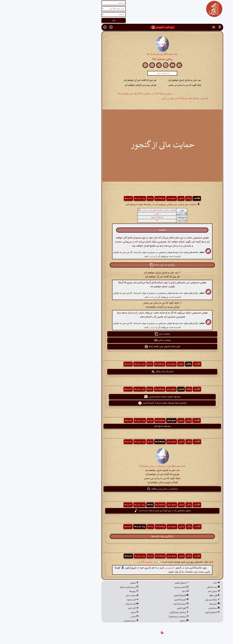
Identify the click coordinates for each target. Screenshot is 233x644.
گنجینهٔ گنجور (136, 600)
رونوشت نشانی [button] (117, 340)
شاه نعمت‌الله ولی (123, 54)
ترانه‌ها (104, 198)
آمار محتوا (87, 600)
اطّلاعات (151, 198)
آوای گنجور (137, 608)
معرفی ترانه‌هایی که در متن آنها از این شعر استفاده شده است (117, 511)
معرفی (89, 583)
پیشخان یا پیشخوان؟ (133, 617)
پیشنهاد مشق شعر (116, 426)
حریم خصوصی (85, 621)
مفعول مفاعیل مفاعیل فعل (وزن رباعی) (113, 210)
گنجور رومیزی (136, 587)
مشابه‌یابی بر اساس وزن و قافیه (117, 489)
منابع (89, 612)
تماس (89, 617)
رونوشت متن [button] (116, 334)
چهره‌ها (88, 591)
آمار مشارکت (86, 604)
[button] (174, 27)
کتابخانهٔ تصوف (111, 217)
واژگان (143, 198)
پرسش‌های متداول (83, 587)
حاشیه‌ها (83, 198)
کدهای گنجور (136, 583)
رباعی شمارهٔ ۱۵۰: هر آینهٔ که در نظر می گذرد (138, 99)
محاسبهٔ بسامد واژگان (117, 372)
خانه (171, 583)
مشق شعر (126, 198)
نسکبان (138, 621)
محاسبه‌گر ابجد (135, 604)
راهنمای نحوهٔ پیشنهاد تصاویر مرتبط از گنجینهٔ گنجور (117, 403)
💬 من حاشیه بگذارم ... (103, 562)
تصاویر (135, 198)
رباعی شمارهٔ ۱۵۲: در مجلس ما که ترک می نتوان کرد (100, 94)
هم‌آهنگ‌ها (114, 198)
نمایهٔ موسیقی (167, 600)
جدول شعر (168, 591)
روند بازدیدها (94, 198)
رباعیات (107, 54)
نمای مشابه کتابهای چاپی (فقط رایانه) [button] (116, 347)
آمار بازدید (87, 608)
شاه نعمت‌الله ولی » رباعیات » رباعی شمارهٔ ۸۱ (116, 466)
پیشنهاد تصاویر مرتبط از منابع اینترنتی (116, 397)
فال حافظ (169, 596)
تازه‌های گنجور (167, 612)
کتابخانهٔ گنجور (135, 596)
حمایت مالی (86, 596)
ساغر (139, 591)
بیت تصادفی (168, 587)
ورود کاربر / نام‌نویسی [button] (117, 27)
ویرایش (106, 256)
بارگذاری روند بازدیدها (116, 536)
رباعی (111, 214)
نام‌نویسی (124, 568)
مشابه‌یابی (168, 608)
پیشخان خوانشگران (133, 612)
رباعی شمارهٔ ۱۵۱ (116, 59)
